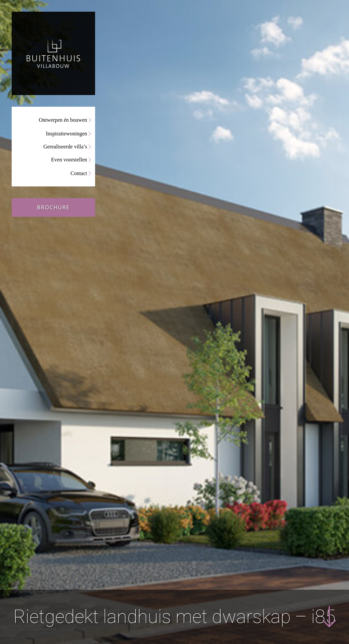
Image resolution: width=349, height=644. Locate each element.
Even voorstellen (69, 160)
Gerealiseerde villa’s (65, 147)
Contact (79, 173)
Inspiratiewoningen (66, 134)
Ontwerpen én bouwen (63, 120)
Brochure (53, 207)
